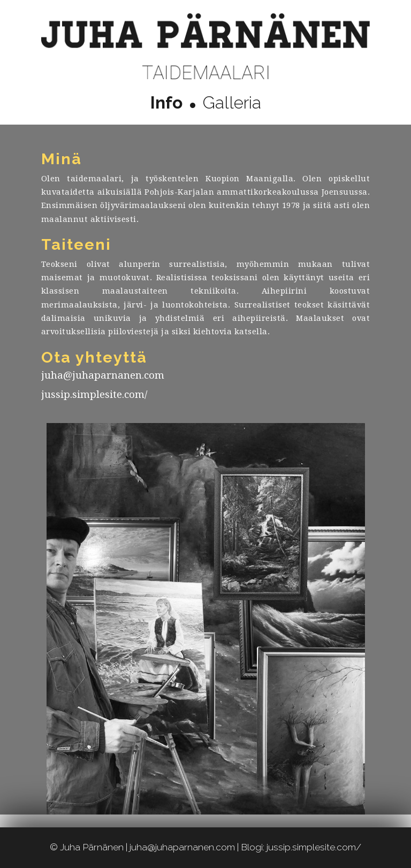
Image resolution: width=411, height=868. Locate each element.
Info (166, 102)
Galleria (232, 102)
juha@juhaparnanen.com (103, 375)
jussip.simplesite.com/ (94, 394)
